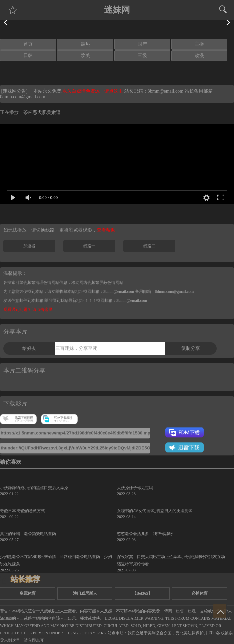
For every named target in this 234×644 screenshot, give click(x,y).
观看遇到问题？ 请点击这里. (28, 310)
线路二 (149, 246)
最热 (85, 44)
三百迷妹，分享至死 (76, 348)
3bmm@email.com (165, 91)
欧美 (85, 55)
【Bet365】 (142, 593)
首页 (28, 44)
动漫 (199, 55)
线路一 (89, 246)
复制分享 (191, 348)
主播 (199, 44)
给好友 (29, 348)
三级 (142, 55)
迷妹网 (117, 10)
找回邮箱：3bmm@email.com (122, 301)
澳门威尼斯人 (85, 593)
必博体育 (200, 593)
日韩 (28, 55)
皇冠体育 (28, 593)
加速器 (29, 246)
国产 (142, 44)
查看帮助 (106, 230)
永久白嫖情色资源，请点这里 (93, 91)
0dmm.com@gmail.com (23, 97)
